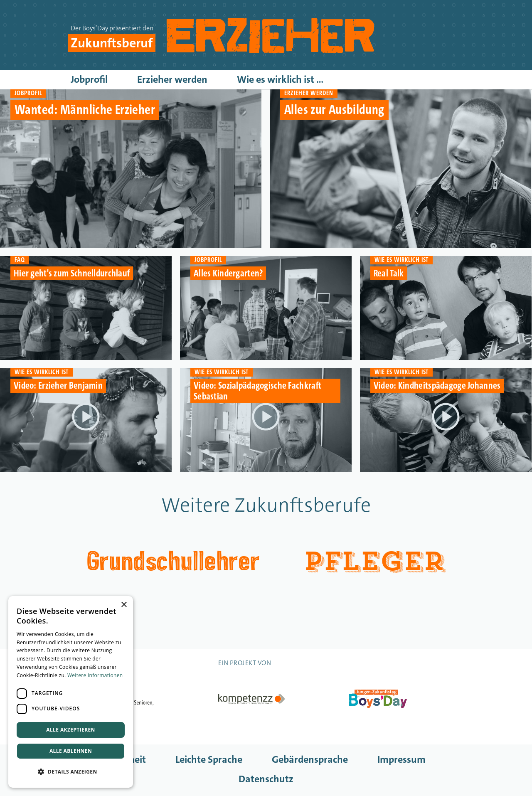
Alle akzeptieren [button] (71, 730)
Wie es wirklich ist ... (280, 79)
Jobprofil (89, 79)
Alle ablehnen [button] (71, 751)
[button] (71, 772)
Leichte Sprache (209, 759)
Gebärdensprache (310, 759)
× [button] (124, 605)
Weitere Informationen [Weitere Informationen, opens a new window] (95, 675)
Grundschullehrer (173, 560)
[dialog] (71, 692)
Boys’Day (95, 28)
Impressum (401, 759)
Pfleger (374, 562)
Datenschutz (266, 779)
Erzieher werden (172, 79)
